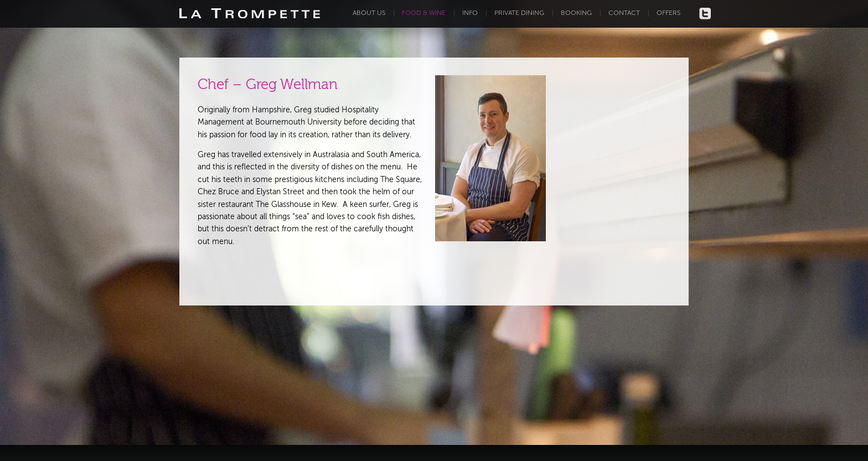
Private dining (519, 13)
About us (369, 13)
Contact (624, 13)
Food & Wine (424, 13)
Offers (668, 13)
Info (470, 13)
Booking (576, 13)
